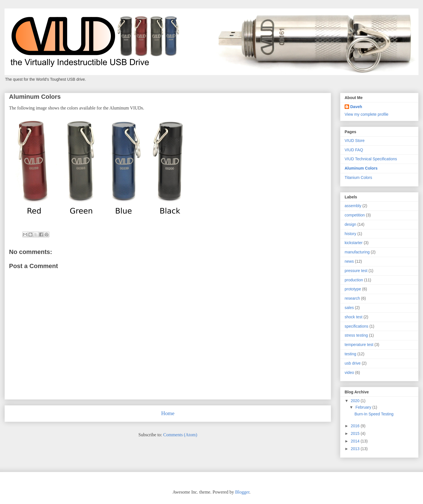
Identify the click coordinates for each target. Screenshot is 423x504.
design (350, 224)
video (349, 372)
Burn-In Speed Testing (374, 414)
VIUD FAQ (354, 150)
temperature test (359, 345)
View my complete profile (366, 114)
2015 (356, 433)
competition (355, 215)
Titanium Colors (358, 178)
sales (349, 308)
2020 (356, 401)
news (349, 261)
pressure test (356, 271)
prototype (353, 289)
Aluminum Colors (361, 168)
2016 (356, 426)
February (364, 407)
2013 (356, 449)
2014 (356, 441)
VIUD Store (355, 141)
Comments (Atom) (180, 435)
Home (168, 413)
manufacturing (357, 252)
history (350, 234)
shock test (353, 317)
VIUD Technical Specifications (371, 159)
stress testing (356, 335)
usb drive (353, 363)
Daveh (356, 107)
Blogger (242, 492)
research (352, 298)
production (354, 280)
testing (350, 354)
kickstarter (354, 243)
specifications (356, 326)
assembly (353, 206)
